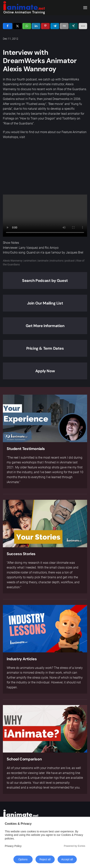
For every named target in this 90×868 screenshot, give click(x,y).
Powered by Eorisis (75, 846)
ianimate (43, 261)
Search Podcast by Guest (45, 281)
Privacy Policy (13, 846)
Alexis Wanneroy (13, 261)
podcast (70, 261)
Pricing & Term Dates (45, 348)
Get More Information (45, 326)
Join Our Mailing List (45, 303)
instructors (57, 261)
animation (30, 261)
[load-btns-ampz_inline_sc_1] (83, 26)
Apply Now (45, 371)
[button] (85, 8)
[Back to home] (24, 8)
